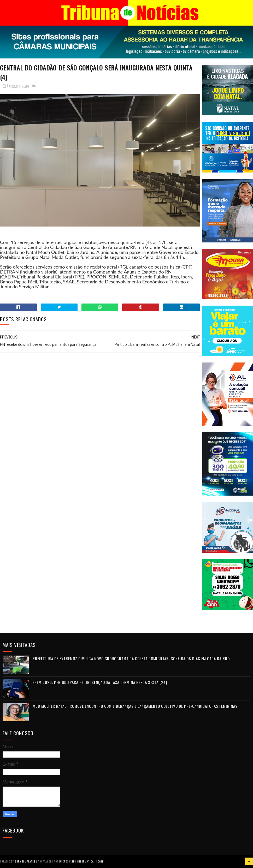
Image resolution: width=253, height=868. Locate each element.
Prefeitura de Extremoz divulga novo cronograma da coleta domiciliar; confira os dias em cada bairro (131, 658)
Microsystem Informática (77, 861)
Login (100, 861)
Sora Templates (25, 861)
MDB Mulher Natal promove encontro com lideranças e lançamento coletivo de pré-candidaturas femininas (135, 706)
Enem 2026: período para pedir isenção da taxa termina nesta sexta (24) (100, 682)
